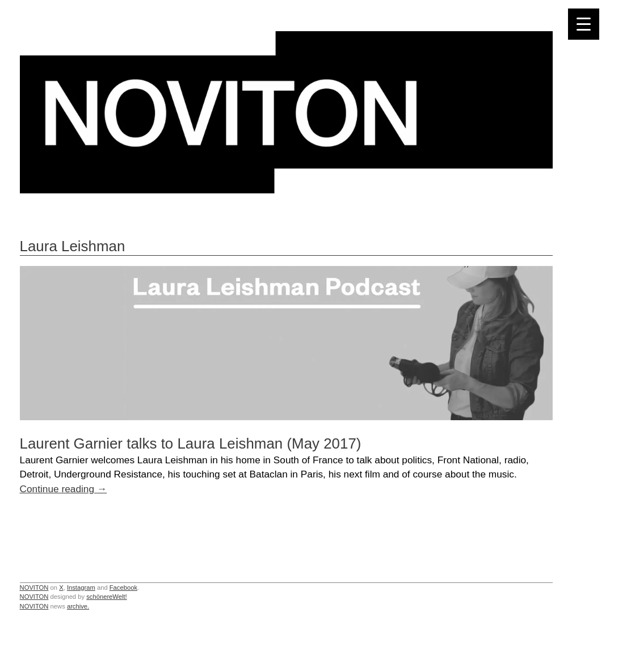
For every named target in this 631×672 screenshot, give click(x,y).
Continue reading (64, 489)
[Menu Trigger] (584, 24)
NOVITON (34, 588)
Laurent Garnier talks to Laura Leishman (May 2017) (191, 443)
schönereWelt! (107, 597)
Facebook (123, 588)
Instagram (81, 588)
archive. (78, 606)
